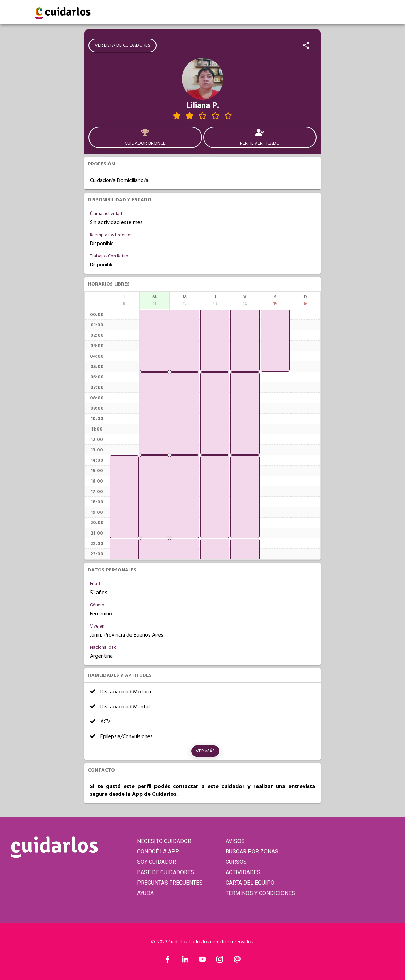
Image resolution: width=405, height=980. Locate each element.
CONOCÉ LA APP (158, 851)
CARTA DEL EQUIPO (250, 883)
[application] (124, 497)
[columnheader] (124, 300)
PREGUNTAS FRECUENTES (170, 883)
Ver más (205, 751)
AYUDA (145, 893)
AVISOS (235, 841)
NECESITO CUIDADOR (164, 841)
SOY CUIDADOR (157, 862)
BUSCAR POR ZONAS (252, 851)
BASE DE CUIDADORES (166, 872)
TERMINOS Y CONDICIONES (260, 893)
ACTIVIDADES (243, 872)
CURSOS (236, 862)
